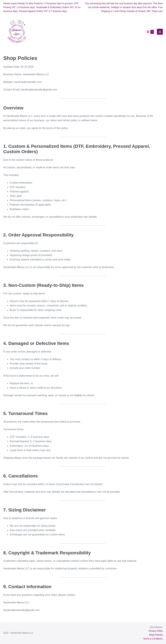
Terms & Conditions (153, 639)
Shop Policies (156, 635)
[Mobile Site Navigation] (160, 32)
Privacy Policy (156, 631)
